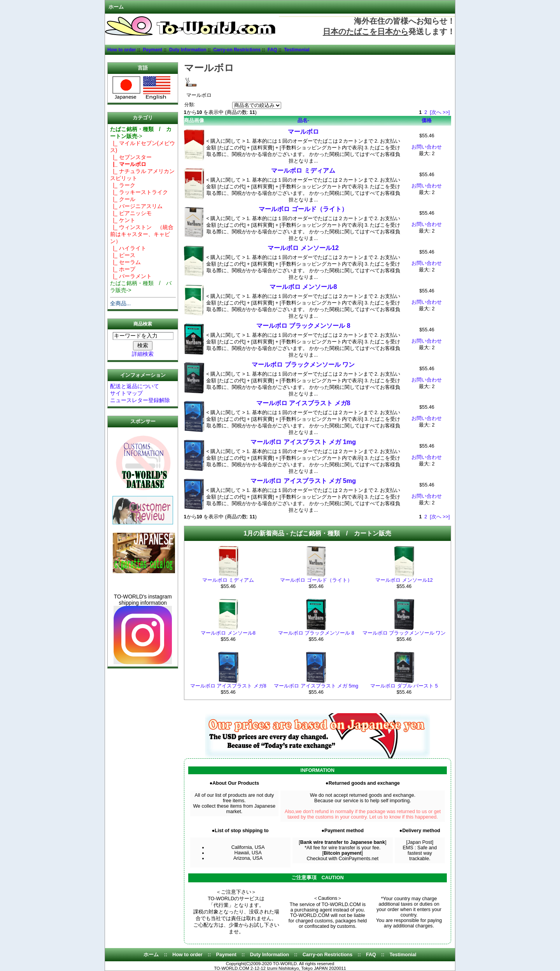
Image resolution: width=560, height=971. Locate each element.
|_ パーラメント (131, 276)
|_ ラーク (123, 185)
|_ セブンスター (131, 157)
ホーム (116, 7)
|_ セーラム (125, 262)
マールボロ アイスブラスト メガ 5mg (303, 481)
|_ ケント (123, 220)
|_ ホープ (123, 269)
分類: (190, 105)
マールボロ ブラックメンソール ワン (303, 364)
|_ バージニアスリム (136, 206)
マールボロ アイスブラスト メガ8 (303, 403)
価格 (427, 121)
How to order (122, 50)
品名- (303, 121)
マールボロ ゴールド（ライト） (303, 209)
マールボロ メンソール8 (303, 287)
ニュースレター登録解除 (140, 400)
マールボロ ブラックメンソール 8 (303, 325)
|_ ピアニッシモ (131, 213)
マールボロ (303, 131)
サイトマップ (126, 393)
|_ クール (123, 199)
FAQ (272, 50)
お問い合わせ (427, 147)
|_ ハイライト (128, 248)
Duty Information (188, 50)
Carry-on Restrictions (237, 50)
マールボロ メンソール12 (303, 248)
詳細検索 (143, 354)
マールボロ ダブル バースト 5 (404, 686)
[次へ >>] (440, 112)
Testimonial (297, 50)
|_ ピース (123, 255)
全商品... (121, 303)
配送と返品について (135, 386)
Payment (152, 50)
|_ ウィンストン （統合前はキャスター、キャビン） (142, 234)
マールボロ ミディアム (303, 170)
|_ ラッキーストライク (139, 192)
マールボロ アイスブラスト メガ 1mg (303, 442)
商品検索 (143, 324)
